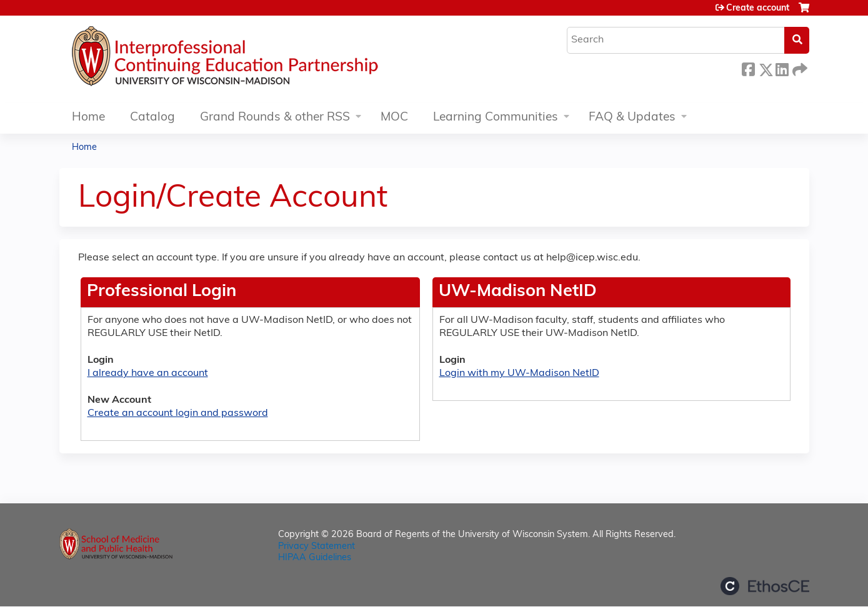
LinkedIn (782, 68)
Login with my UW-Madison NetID (519, 373)
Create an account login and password (178, 413)
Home (88, 118)
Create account (758, 8)
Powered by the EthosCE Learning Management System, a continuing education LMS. (765, 586)
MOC (394, 118)
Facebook (748, 68)
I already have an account (148, 373)
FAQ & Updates (632, 118)
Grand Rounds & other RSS (275, 118)
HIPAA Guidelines (315, 558)
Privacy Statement (317, 547)
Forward (799, 68)
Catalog (152, 118)
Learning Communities (496, 118)
